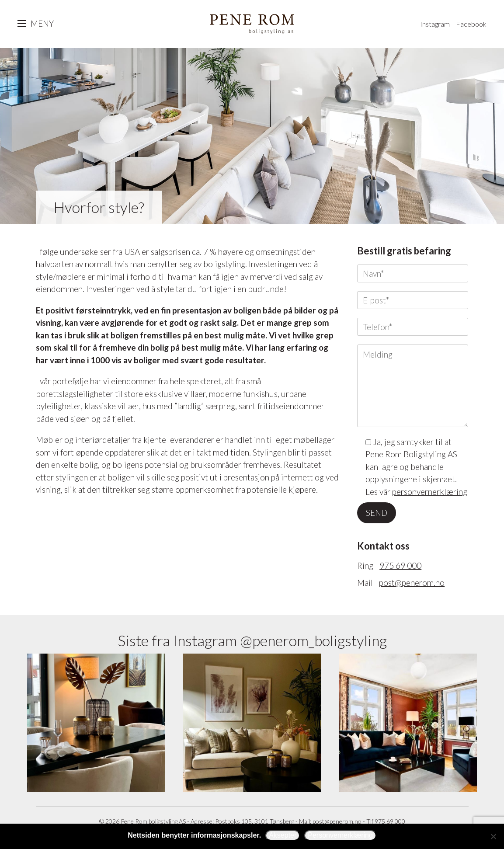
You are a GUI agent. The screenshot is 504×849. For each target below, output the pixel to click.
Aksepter (283, 835)
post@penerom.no (412, 583)
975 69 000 (400, 565)
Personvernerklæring (340, 835)
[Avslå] (493, 836)
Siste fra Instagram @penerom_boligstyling (252, 640)
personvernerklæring (430, 492)
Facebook (471, 24)
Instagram (435, 24)
